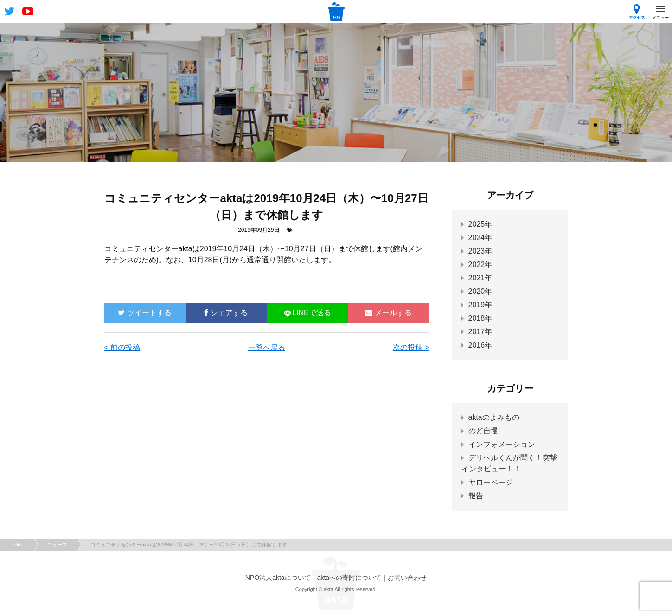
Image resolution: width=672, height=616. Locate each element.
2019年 (480, 305)
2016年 (480, 345)
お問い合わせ (407, 578)
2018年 (480, 318)
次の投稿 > (411, 347)
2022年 (480, 264)
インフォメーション (502, 444)
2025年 (480, 224)
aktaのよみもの (494, 417)
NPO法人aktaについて (278, 578)
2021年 (480, 278)
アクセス (637, 12)
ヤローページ (491, 482)
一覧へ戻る (267, 347)
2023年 (480, 251)
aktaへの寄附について (349, 578)
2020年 (480, 291)
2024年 (480, 238)
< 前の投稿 (122, 347)
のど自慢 (483, 431)
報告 (476, 496)
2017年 (480, 332)
